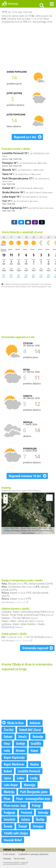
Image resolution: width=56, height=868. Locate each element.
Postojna (8, 163)
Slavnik (7, 170)
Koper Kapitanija (12, 208)
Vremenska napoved (38, 648)
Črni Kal (9, 730)
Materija (9, 792)
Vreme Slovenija (14, 850)
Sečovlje (43, 812)
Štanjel (23, 826)
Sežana (26, 819)
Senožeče (9, 819)
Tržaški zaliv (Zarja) (16, 833)
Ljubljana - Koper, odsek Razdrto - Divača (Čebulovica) (23, 626)
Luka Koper (9, 197)
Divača (22, 736)
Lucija (34, 778)
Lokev (21, 778)
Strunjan (38, 826)
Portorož (27, 812)
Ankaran (35, 723)
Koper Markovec (14, 764)
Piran (7, 799)
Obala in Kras (13, 723)
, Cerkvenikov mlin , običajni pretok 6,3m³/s (25, 588)
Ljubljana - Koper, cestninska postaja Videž (28, 612)
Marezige (30, 785)
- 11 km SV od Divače (27, 637)
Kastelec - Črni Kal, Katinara (20, 618)
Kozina (34, 764)
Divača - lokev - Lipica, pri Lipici (22, 621)
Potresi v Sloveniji (23, 641)
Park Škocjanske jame (15, 178)
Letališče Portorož (13, 153)
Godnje (20, 743)
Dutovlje (38, 736)
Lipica (7, 778)
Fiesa (7, 743)
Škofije (40, 819)
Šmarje (8, 826)
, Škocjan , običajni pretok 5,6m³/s (27, 584)
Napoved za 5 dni (28, 137)
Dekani (8, 736)
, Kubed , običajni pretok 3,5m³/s (25, 594)
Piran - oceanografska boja (33, 799)
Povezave (7, 859)
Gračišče (36, 743)
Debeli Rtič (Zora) (30, 730)
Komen (20, 750)
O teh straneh (9, 854)
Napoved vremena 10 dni (28, 476)
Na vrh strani (19, 859)
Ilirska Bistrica (11, 192)
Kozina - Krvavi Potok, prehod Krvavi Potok (27, 615)
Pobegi (36, 805)
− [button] (6, 501)
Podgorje (9, 812)
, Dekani (16, 599)
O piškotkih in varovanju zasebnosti (33, 854)
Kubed (6, 188)
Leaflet (6, 528)
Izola (7, 750)
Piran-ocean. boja (15, 805)
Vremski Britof (13, 840)
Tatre (5, 174)
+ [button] (6, 497)
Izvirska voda (21, 602)
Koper (34, 750)
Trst (5, 201)
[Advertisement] (28, 46)
